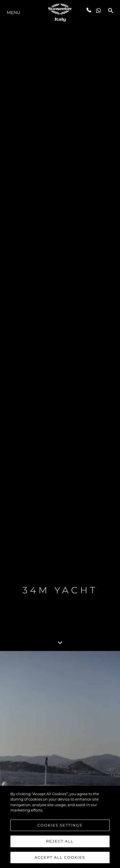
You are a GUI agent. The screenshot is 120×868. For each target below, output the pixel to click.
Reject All (60, 842)
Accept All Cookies (60, 858)
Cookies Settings (60, 826)
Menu (13, 12)
